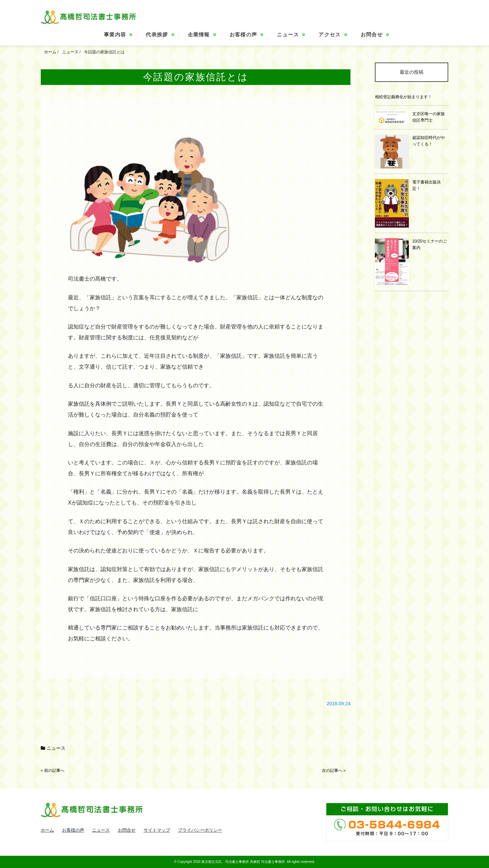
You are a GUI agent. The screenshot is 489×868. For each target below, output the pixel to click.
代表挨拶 (157, 34)
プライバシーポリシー (200, 830)
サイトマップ (157, 830)
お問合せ (372, 34)
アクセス (330, 34)
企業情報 (199, 34)
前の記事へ (54, 770)
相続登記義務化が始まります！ (403, 97)
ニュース (288, 34)
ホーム (47, 830)
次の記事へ (332, 770)
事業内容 (115, 34)
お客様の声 (243, 34)
